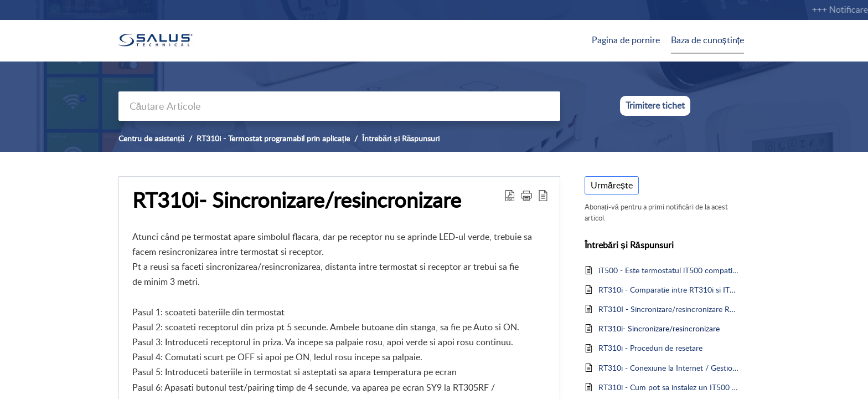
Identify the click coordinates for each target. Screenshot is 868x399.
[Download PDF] (510, 195)
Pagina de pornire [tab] (626, 40)
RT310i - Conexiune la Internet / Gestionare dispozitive (668, 368)
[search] (339, 106)
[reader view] (543, 195)
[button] (526, 195)
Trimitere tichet (655, 105)
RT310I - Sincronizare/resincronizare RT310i (668, 309)
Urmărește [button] (612, 185)
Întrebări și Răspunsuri (401, 138)
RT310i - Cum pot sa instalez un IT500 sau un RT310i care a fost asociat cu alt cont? (668, 387)
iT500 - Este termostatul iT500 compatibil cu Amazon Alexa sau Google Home (668, 270)
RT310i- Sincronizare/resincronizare (297, 200)
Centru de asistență (151, 138)
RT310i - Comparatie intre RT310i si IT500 (668, 290)
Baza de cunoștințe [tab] (707, 40)
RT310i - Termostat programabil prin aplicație (273, 138)
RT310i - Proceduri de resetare (650, 348)
